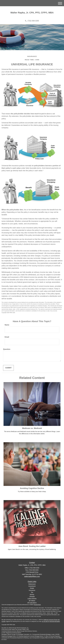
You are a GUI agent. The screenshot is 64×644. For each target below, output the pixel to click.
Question (7, 349)
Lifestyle (32, 597)
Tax (32, 592)
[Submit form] (8, 368)
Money (32, 594)
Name (7, 325)
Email (7, 337)
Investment (32, 586)
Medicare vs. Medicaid (32, 428)
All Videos (32, 601)
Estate (32, 588)
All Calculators (32, 603)
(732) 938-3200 (32, 21)
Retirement (32, 584)
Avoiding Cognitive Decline (32, 488)
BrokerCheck (37, 605)
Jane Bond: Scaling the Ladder (32, 546)
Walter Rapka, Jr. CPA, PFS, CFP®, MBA (32, 13)
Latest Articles (32, 599)
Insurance (32, 590)
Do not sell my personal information (51, 621)
